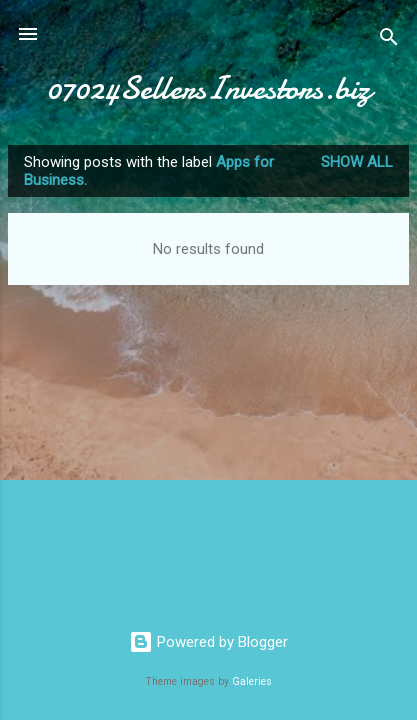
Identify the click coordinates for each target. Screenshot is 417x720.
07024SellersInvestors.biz (209, 88)
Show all (357, 162)
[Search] (389, 40)
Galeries (252, 681)
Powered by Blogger (208, 642)
